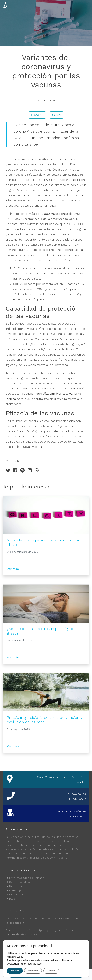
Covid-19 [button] (37, 115)
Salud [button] (57, 115)
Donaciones (17, 895)
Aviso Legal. (68, 961)
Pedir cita (46, 974)
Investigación (18, 890)
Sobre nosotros (20, 882)
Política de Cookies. (51, 961)
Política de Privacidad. (30, 961)
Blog (12, 899)
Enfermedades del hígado (27, 878)
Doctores (16, 886)
